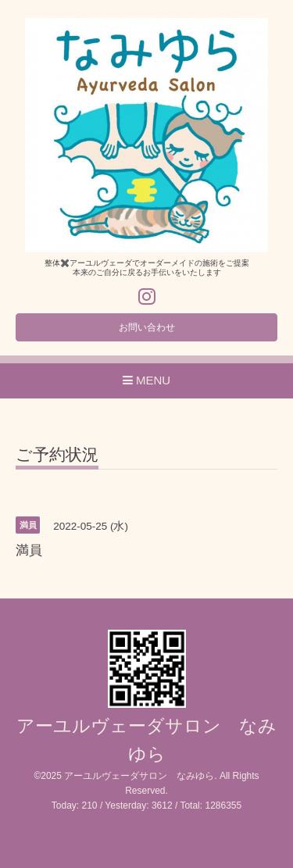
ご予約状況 (57, 455)
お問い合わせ (147, 327)
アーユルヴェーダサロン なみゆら (139, 776)
